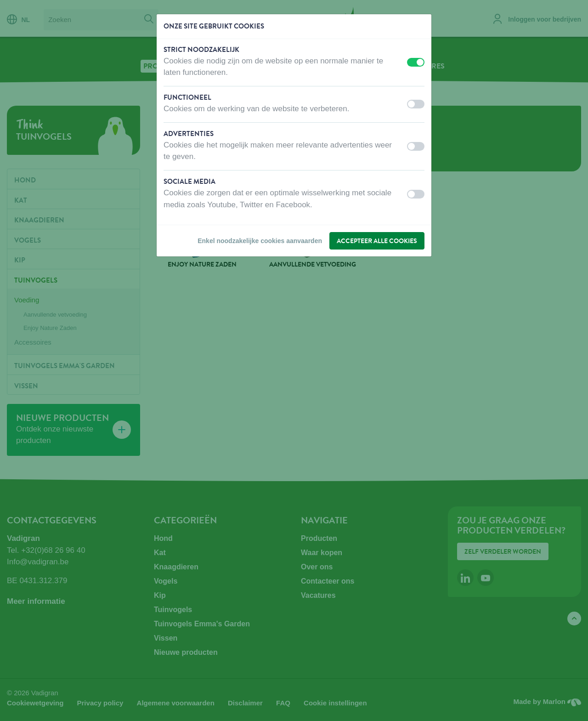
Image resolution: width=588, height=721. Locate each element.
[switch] (416, 62)
